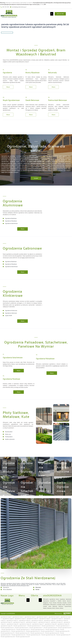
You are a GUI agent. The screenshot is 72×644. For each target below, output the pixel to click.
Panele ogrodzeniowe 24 (18, 639)
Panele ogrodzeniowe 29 (23, 640)
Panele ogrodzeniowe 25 (33, 639)
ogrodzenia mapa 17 (50, 624)
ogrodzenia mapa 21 (32, 626)
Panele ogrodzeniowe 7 (36, 631)
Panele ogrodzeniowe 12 (38, 633)
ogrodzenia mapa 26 (25, 628)
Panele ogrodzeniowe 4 (63, 630)
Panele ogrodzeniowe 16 (33, 635)
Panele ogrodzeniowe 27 (63, 639)
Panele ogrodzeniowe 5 (7, 631)
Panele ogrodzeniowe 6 (22, 631)
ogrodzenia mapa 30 (7, 630)
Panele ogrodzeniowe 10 (8, 633)
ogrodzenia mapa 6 (54, 621)
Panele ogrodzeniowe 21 (37, 637)
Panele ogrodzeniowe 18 (62, 635)
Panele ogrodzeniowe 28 (8, 640)
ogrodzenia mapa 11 (45, 622)
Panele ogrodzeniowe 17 (48, 635)
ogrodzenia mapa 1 (6, 621)
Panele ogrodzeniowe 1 (20, 630)
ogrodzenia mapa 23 (57, 626)
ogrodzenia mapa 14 (12, 624)
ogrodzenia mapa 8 (8, 622)
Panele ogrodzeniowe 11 (23, 633)
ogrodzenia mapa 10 (32, 622)
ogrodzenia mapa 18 (62, 624)
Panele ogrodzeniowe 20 (22, 637)
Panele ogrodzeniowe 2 (34, 630)
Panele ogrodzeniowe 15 (18, 635)
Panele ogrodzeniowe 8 (50, 631)
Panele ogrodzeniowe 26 (48, 639)
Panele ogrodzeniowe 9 (65, 631)
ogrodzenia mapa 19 (6, 626)
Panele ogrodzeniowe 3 (48, 630)
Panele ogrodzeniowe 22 (52, 637)
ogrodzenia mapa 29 (63, 628)
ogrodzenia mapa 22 (44, 626)
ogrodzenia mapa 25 (13, 628)
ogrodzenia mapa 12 (57, 622)
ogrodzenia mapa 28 (51, 628)
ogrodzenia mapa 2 (18, 621)
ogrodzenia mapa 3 (30, 621)
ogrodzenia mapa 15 (25, 624)
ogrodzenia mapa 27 (38, 628)
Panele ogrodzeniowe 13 (52, 633)
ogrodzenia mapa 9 (20, 622)
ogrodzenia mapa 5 (42, 621)
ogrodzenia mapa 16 (37, 624)
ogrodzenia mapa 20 (19, 626)
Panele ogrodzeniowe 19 (7, 637)
